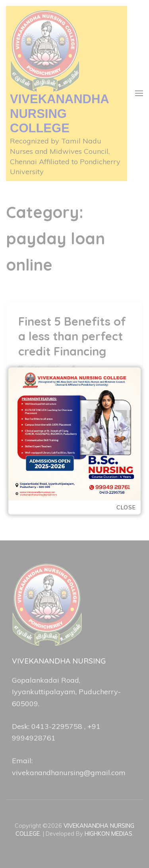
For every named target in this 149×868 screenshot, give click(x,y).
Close (126, 508)
